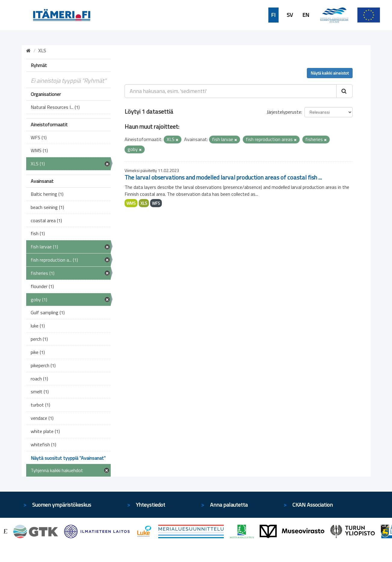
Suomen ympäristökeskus (62, 505)
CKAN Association (313, 505)
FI (273, 15)
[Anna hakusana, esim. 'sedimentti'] (231, 91)
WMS (131, 203)
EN (306, 15)
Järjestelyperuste (284, 112)
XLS (144, 203)
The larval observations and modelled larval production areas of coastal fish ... (223, 177)
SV (290, 15)
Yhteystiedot (151, 505)
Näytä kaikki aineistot (330, 73)
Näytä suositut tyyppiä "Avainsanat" (68, 458)
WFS (156, 203)
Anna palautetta (229, 505)
